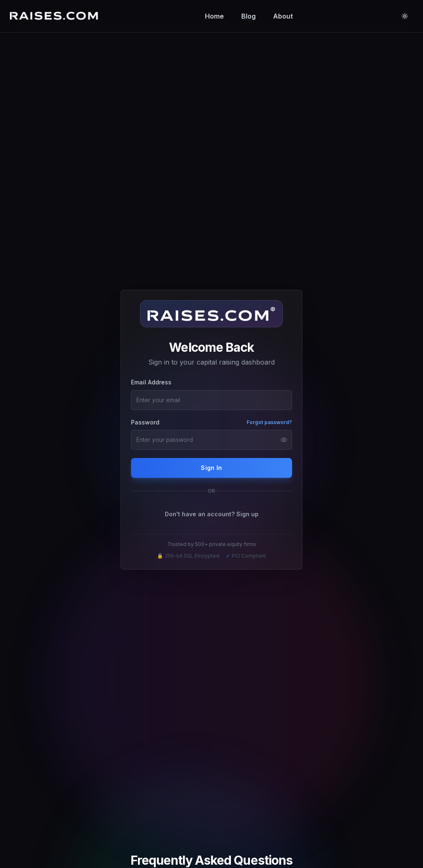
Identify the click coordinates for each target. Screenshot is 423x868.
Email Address (151, 382)
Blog (248, 16)
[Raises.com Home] (56, 16)
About (283, 16)
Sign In (211, 468)
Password (145, 422)
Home (214, 16)
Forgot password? (269, 422)
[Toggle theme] (405, 16)
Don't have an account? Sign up (212, 514)
